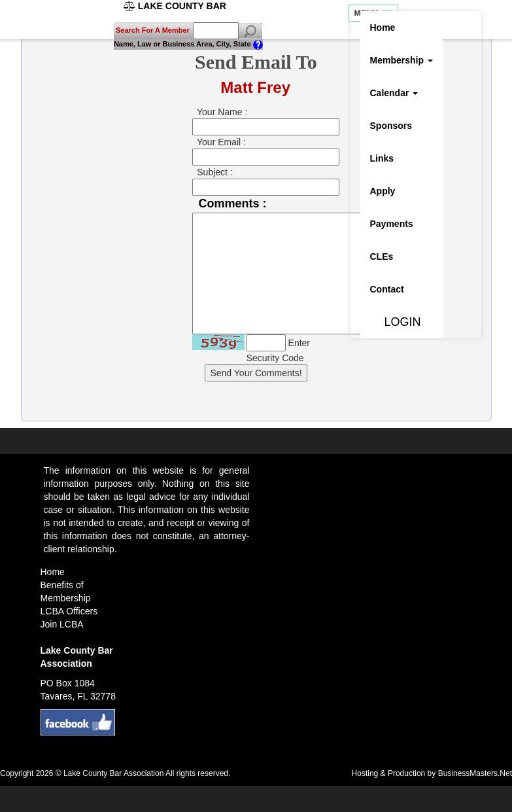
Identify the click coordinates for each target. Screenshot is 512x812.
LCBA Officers (69, 611)
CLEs (382, 256)
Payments (392, 224)
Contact (387, 289)
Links (382, 158)
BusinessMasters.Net (475, 773)
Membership (401, 60)
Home (383, 27)
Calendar (394, 93)
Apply (383, 191)
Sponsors (391, 126)
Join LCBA (62, 624)
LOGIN (396, 322)
